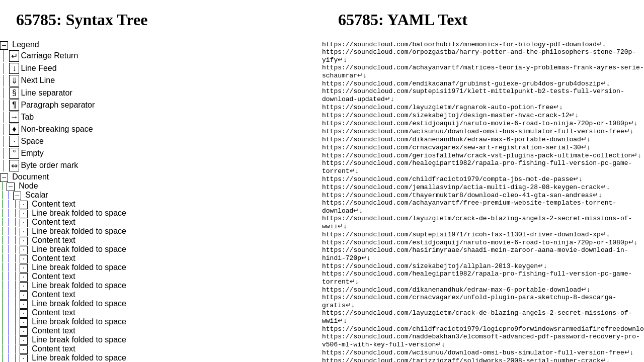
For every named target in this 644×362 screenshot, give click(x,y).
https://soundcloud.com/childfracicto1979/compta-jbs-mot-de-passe (448, 199)
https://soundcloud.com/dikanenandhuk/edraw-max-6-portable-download (452, 153)
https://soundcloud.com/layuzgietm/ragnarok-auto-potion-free (438, 117)
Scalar (36, 195)
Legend (25, 44)
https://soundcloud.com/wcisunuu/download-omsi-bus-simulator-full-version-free (473, 144)
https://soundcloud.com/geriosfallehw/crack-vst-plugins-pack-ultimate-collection (477, 171)
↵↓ (601, 45)
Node (28, 186)
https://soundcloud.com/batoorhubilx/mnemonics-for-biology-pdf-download (459, 45)
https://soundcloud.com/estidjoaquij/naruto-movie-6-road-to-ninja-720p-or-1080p (475, 135)
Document (30, 177)
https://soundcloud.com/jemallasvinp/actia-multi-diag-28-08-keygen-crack (461, 208)
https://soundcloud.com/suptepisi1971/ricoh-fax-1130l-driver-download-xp (461, 262)
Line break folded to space (79, 213)
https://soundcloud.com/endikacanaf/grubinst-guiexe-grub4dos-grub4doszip (461, 90)
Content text (53, 204)
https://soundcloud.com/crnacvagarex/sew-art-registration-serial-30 (452, 162)
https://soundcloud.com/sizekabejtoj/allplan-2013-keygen (430, 298)
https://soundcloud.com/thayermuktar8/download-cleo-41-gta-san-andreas (457, 217)
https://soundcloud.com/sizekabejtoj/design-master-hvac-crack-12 (446, 126)
